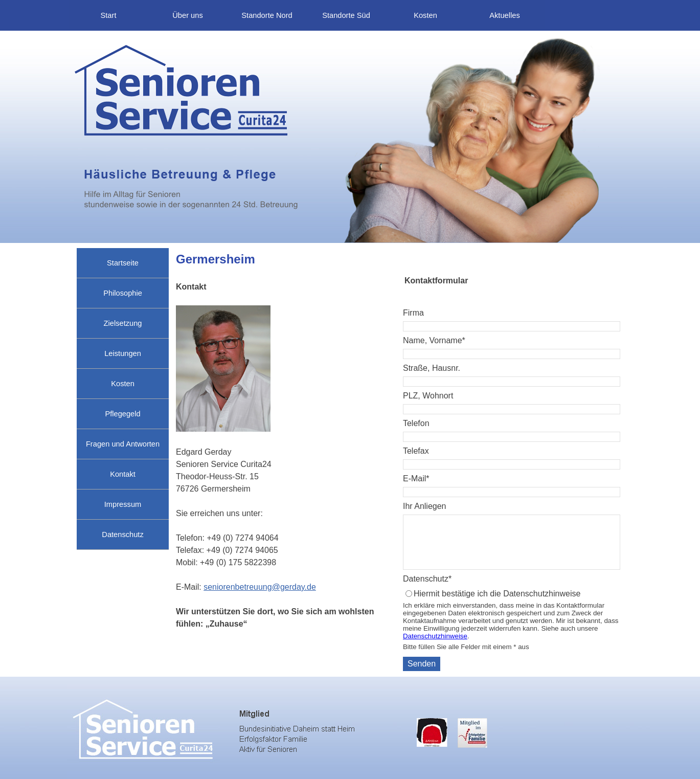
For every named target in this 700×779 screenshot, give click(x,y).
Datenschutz (122, 535)
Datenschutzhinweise (435, 636)
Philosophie (123, 293)
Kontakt (123, 474)
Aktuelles (504, 15)
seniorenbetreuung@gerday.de (260, 587)
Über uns (187, 15)
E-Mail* (416, 478)
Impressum (123, 504)
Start (109, 15)
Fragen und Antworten (123, 444)
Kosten (425, 15)
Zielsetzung (123, 323)
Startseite (123, 263)
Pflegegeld (122, 414)
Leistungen (123, 353)
